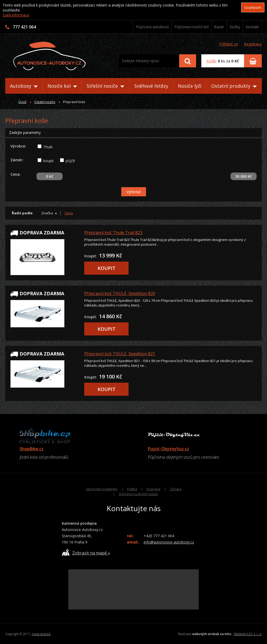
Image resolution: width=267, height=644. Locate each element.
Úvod (22, 102)
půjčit (70, 161)
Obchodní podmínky (102, 489)
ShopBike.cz (32, 449)
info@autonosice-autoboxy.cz (169, 542)
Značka (47, 213)
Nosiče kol (62, 86)
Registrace (253, 44)
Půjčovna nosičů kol (192, 27)
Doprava (153, 489)
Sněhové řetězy (151, 86)
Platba (132, 489)
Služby (235, 27)
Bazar (219, 27)
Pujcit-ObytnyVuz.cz (168, 449)
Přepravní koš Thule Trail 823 (113, 233)
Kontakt (252, 27)
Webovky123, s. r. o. (248, 634)
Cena (69, 213)
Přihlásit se (229, 44)
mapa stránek (41, 634)
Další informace (16, 15)
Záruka (175, 489)
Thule (48, 147)
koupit (48, 161)
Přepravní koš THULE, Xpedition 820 (120, 293)
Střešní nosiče (105, 86)
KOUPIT (107, 268)
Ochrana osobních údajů (138, 494)
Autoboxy (24, 86)
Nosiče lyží (190, 86)
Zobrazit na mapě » (86, 553)
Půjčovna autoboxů (152, 27)
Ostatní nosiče (45, 102)
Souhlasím (253, 7)
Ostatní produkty (234, 86)
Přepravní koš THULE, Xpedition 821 (120, 354)
